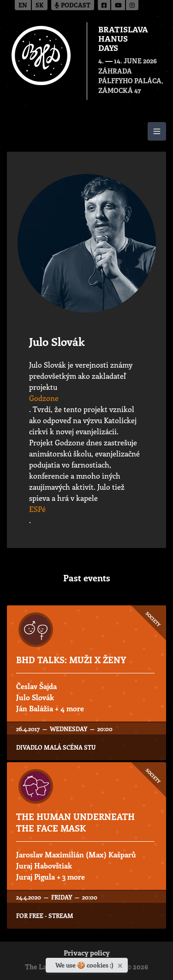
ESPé (37, 509)
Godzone (44, 398)
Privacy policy (87, 954)
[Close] (121, 964)
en (23, 6)
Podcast (73, 6)
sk (40, 6)
